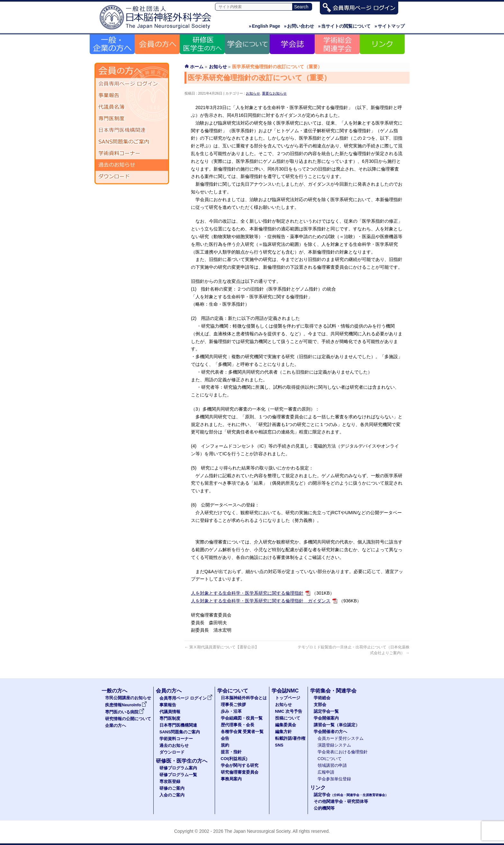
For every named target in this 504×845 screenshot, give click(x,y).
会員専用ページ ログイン (132, 84)
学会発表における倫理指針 (343, 752)
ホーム (197, 67)
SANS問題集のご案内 (132, 142)
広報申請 (326, 772)
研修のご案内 (172, 788)
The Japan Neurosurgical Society (257, 831)
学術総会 (322, 698)
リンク (318, 788)
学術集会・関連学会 (333, 691)
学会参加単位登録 (334, 779)
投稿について (288, 718)
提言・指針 (231, 752)
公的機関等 (324, 808)
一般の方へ (114, 691)
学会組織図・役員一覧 (242, 718)
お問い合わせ (299, 26)
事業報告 (132, 96)
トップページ (288, 698)
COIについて (330, 759)
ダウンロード (132, 177)
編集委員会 (286, 725)
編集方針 (283, 732)
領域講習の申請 (332, 766)
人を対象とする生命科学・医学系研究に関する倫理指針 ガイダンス (261, 601)
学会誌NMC (285, 691)
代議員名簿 (132, 107)
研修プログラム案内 (178, 768)
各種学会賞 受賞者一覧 (242, 732)
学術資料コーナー (132, 153)
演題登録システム (334, 745)
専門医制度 (132, 119)
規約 (225, 745)
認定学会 (351, 795)
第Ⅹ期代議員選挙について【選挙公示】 (222, 647)
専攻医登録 (170, 782)
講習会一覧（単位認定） (337, 725)
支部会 (320, 705)
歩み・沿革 (231, 711)
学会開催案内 (326, 718)
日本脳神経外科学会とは (244, 698)
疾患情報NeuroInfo (126, 705)
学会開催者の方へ (330, 732)
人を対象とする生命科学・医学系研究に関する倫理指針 (247, 593)
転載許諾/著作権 (290, 738)
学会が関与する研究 (240, 766)
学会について (233, 691)
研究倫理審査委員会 (240, 772)
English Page (265, 26)
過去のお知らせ (132, 165)
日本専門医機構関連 (132, 130)
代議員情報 (170, 712)
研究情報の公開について (128, 719)
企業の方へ (116, 726)
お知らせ (253, 93)
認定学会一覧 (326, 711)
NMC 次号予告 (289, 711)
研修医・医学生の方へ (182, 761)
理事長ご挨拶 (233, 705)
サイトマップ (390, 26)
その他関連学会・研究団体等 (341, 802)
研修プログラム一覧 (178, 775)
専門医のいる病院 (125, 712)
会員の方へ (169, 691)
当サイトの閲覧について (344, 26)
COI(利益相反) (234, 759)
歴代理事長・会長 (238, 725)
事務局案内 (231, 779)
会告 (225, 738)
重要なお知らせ (274, 93)
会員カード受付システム (341, 738)
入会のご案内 (172, 795)
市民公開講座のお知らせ (128, 698)
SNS (279, 745)
